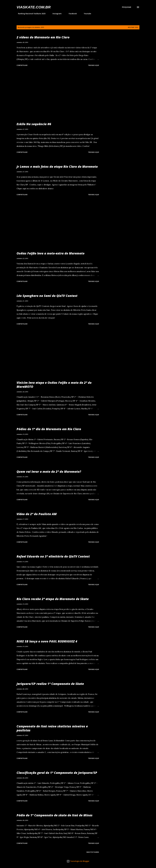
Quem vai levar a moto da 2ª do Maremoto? (49, 471)
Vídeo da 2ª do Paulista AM (37, 514)
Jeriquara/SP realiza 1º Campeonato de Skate (50, 684)
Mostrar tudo (133, 27)
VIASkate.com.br (34, 7)
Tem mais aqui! (93, 65)
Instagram (56, 14)
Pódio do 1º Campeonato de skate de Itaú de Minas (55, 815)
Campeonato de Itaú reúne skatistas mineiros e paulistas (52, 728)
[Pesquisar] (127, 7)
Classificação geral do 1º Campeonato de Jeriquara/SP (57, 773)
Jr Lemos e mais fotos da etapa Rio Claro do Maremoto (57, 166)
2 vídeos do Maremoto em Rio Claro (43, 37)
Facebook (71, 14)
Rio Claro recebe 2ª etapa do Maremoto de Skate (53, 599)
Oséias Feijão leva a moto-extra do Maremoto (51, 253)
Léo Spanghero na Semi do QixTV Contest (47, 296)
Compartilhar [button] (22, 65)
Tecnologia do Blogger (78, 861)
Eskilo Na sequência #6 (34, 124)
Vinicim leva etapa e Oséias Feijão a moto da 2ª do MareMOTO (54, 385)
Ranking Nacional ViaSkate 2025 (30, 14)
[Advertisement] (58, 95)
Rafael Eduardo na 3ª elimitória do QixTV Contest (53, 556)
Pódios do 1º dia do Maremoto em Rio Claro (49, 429)
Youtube (86, 14)
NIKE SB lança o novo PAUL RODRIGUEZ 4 (47, 641)
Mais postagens (93, 852)
